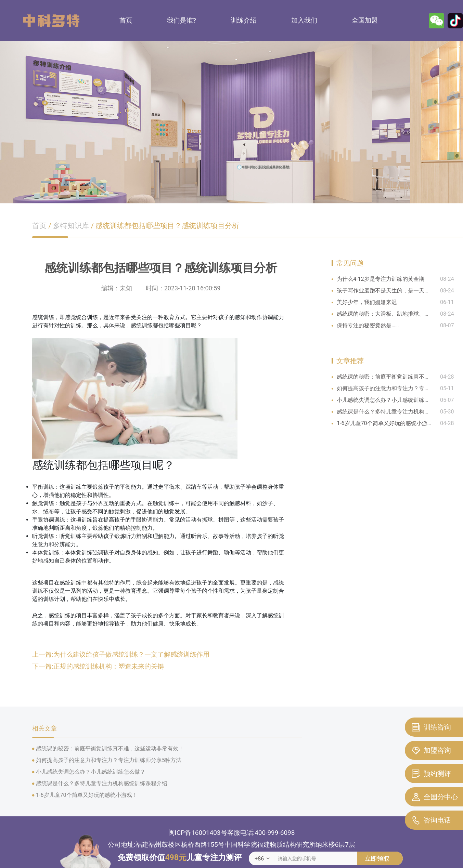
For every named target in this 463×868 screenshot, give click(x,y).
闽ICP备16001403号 (198, 833)
